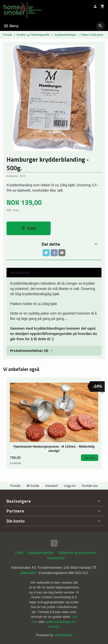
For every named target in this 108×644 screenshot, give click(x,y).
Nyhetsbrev (56, 558)
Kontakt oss (90, 486)
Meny (11, 26)
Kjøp (29, 228)
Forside (8, 35)
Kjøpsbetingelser (41, 553)
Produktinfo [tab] (20, 272)
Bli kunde (33, 486)
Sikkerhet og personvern (77, 553)
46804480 (28, 573)
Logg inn (70, 486)
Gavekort (52, 486)
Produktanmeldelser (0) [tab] (29, 350)
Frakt (19, 553)
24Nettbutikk (63, 635)
